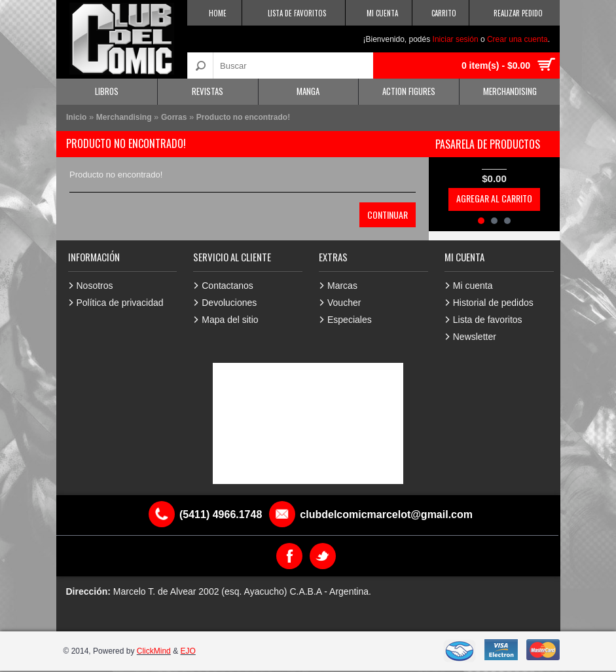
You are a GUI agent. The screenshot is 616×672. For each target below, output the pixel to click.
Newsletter (475, 337)
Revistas (208, 91)
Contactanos (227, 286)
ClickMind (154, 651)
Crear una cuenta (517, 39)
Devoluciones (229, 303)
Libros (107, 91)
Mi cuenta (473, 286)
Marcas (342, 286)
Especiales (350, 320)
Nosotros (95, 286)
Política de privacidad (120, 303)
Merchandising (510, 91)
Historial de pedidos (493, 303)
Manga (308, 91)
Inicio (76, 117)
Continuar (388, 215)
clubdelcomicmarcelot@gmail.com (386, 514)
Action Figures (409, 91)
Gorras (174, 117)
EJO (188, 651)
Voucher (344, 303)
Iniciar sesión (456, 39)
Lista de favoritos (488, 320)
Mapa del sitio (230, 320)
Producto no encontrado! (243, 117)
